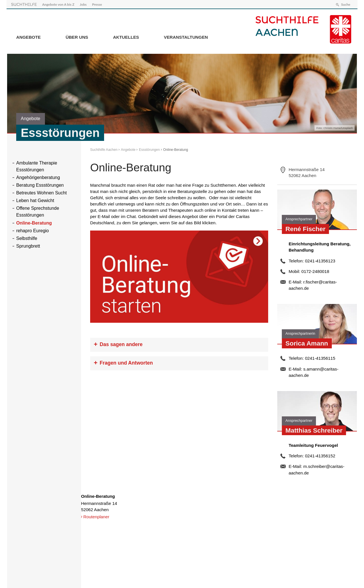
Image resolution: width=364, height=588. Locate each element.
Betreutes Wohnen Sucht (42, 192)
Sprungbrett (28, 245)
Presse (98, 4)
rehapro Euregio (33, 230)
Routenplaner (96, 516)
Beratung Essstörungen (40, 185)
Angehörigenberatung (38, 177)
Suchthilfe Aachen (104, 149)
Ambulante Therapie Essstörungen (37, 165)
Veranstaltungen (186, 37)
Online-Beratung (34, 222)
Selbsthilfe (27, 238)
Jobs (84, 4)
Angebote (28, 37)
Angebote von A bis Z (59, 4)
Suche (345, 4)
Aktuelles (126, 37)
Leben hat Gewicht (35, 200)
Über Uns (77, 37)
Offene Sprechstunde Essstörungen (38, 211)
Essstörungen (149, 149)
